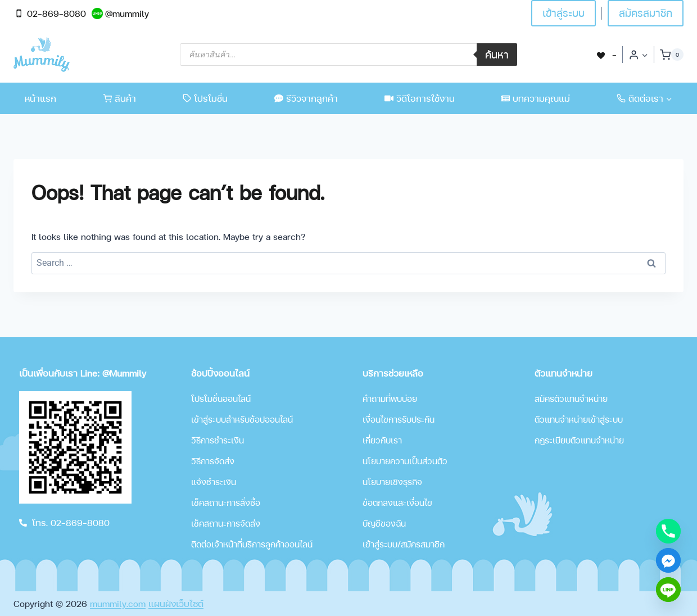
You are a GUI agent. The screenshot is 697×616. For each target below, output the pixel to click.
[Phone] (668, 531)
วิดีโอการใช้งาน (420, 98)
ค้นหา (497, 54)
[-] (606, 54)
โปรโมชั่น (205, 98)
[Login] (638, 55)
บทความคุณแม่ (535, 98)
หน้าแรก (40, 98)
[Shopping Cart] (672, 55)
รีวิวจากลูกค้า (306, 98)
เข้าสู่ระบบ (564, 13)
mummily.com (118, 603)
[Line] (668, 590)
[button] (644, 55)
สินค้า (119, 98)
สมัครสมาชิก (646, 13)
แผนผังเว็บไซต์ (176, 603)
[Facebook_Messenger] (668, 560)
